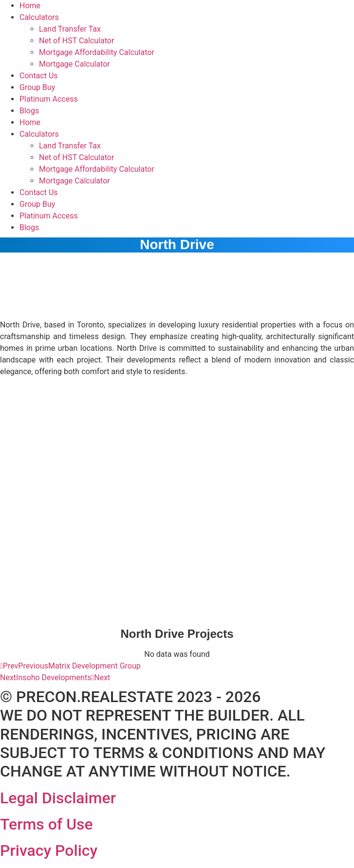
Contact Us (39, 76)
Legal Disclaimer (58, 798)
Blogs (29, 111)
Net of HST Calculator (76, 41)
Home (30, 6)
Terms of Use (47, 824)
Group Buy (37, 87)
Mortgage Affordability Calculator (97, 52)
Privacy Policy (49, 850)
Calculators (39, 17)
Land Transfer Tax (70, 29)
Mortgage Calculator (75, 64)
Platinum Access (49, 99)
